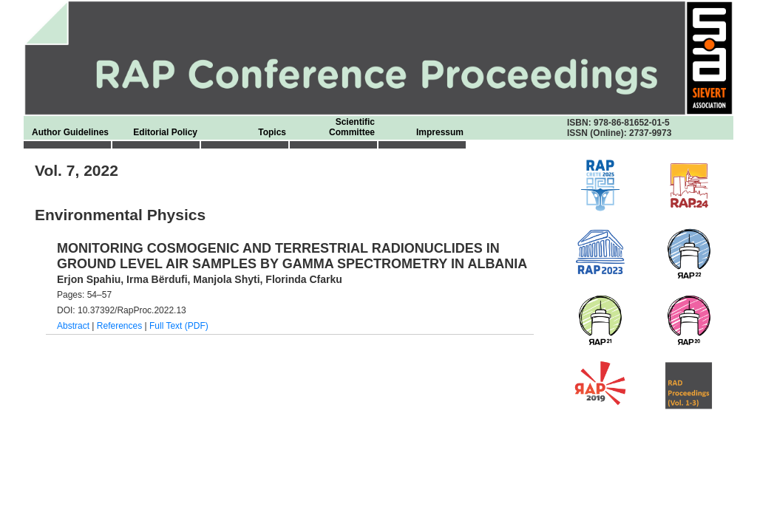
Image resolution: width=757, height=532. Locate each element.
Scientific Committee (352, 127)
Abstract (73, 326)
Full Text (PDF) (179, 326)
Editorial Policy (165, 132)
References (119, 326)
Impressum (440, 132)
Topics (272, 132)
